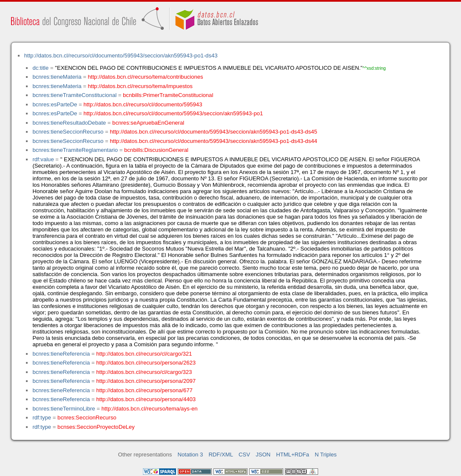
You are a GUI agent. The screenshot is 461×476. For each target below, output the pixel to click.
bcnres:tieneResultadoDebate (69, 123)
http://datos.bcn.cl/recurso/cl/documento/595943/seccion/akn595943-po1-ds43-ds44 (213, 141)
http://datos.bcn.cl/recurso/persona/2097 (146, 381)
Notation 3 (191, 455)
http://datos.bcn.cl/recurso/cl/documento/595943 (143, 104)
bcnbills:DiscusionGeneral (156, 150)
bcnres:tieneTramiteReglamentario (75, 150)
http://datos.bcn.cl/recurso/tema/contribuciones (146, 77)
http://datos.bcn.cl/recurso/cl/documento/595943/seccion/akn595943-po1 (173, 113)
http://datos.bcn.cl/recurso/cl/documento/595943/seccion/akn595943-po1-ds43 (121, 56)
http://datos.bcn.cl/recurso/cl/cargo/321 (144, 354)
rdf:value (43, 159)
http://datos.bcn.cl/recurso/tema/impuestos (140, 86)
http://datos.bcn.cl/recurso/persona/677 (144, 390)
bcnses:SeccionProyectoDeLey (96, 427)
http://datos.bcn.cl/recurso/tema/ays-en (150, 409)
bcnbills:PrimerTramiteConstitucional (168, 95)
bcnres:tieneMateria (57, 77)
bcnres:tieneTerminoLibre (64, 409)
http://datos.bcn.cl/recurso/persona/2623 (146, 363)
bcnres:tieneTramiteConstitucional (74, 95)
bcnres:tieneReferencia (61, 354)
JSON (263, 455)
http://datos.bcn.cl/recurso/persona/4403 (146, 399)
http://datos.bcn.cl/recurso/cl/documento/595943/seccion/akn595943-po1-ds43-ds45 (213, 132)
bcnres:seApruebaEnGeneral (148, 123)
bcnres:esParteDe (55, 104)
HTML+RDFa (293, 455)
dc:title (40, 68)
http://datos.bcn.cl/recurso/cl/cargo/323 (144, 372)
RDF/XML (221, 455)
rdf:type (42, 418)
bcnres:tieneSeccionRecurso (68, 132)
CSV (244, 455)
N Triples (326, 455)
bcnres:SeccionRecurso (87, 418)
